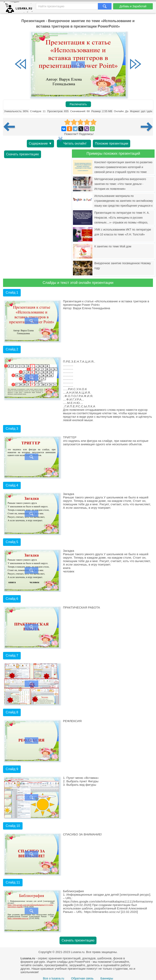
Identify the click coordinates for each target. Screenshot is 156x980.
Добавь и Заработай (133, 6)
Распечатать (78, 104)
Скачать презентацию (23, 154)
